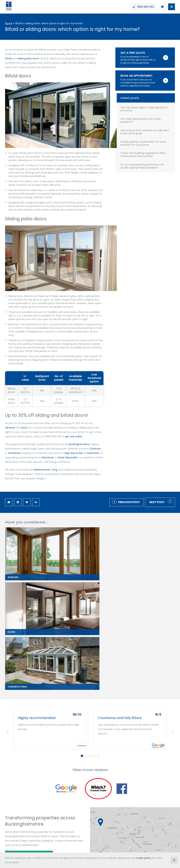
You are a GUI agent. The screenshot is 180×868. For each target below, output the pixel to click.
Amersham (95, 435)
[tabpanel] (50, 577)
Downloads (50, 775)
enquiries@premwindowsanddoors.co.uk (151, 815)
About (47, 762)
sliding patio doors (99, 54)
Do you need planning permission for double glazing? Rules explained (155, 216)
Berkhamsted (42, 451)
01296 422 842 (166, 810)
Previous (7, 582)
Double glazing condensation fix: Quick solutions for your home (155, 183)
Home (9, 23)
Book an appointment (26, 706)
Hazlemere (63, 439)
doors (113, 409)
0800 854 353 (12, 822)
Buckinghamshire (79, 430)
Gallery (48, 788)
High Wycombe (44, 439)
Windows (11, 762)
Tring (54, 451)
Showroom (50, 781)
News (47, 794)
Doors (9, 769)
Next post (157, 484)
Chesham (79, 435)
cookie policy (143, 858)
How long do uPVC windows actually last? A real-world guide (155, 169)
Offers (47, 769)
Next (173, 582)
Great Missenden (18, 444)
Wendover (117, 439)
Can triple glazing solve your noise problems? (154, 156)
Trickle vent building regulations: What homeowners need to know (154, 200)
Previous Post (129, 484)
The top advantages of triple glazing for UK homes (155, 143)
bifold (79, 54)
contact (9, 845)
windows (98, 409)
